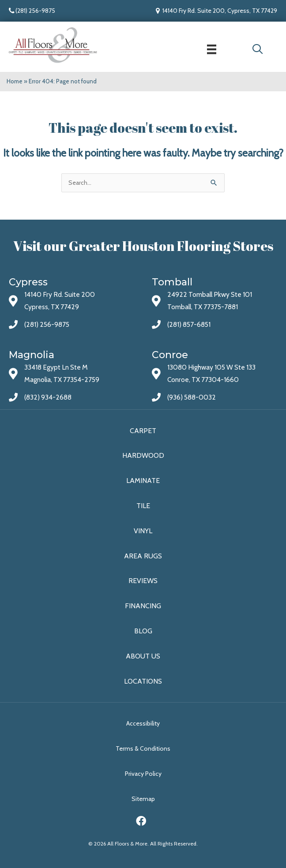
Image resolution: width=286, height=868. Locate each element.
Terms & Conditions (143, 748)
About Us (143, 656)
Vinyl (143, 531)
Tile (143, 506)
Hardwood (143, 455)
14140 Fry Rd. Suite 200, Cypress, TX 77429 (220, 11)
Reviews (143, 581)
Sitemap (143, 799)
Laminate (143, 481)
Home (15, 81)
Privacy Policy (143, 774)
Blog (143, 631)
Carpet (143, 431)
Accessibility (143, 723)
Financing (143, 606)
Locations (143, 681)
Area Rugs (143, 556)
